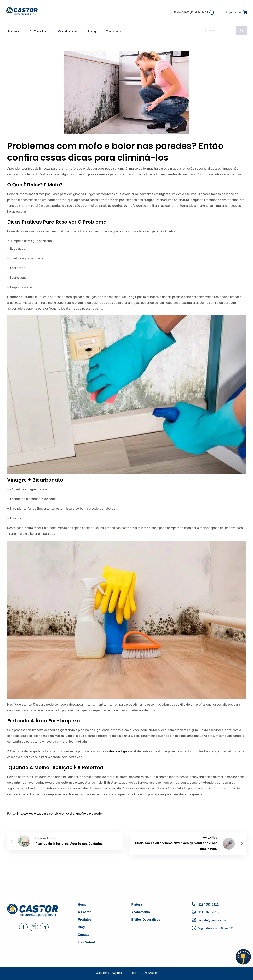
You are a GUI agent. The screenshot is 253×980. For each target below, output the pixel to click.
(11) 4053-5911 (208, 904)
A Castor (39, 31)
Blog (92, 31)
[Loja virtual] (245, 12)
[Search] (219, 30)
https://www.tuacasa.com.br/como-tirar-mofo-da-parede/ (60, 814)
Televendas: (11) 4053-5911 (191, 12)
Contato (114, 31)
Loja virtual (234, 12)
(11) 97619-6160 (209, 912)
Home (14, 31)
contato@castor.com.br (213, 920)
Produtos (67, 31)
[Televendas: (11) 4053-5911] (212, 12)
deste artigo (118, 751)
